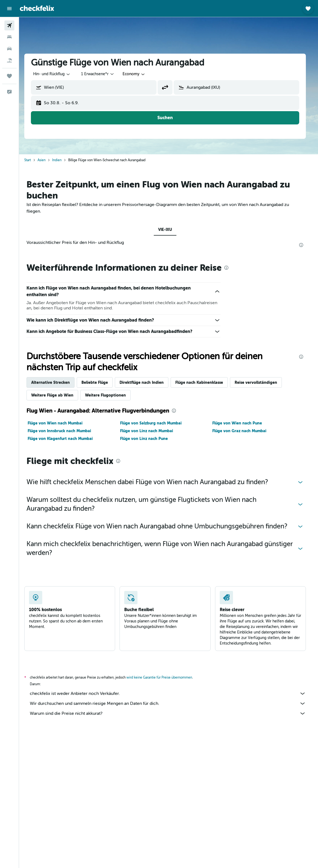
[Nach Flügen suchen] (9, 25)
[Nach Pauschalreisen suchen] (9, 60)
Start (31, 160)
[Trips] (9, 76)
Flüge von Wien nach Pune (241, 423)
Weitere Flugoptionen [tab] (109, 395)
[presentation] (305, 245)
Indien (60, 160)
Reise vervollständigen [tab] (259, 382)
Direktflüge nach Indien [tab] (145, 382)
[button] (9, 9)
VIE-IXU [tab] (169, 230)
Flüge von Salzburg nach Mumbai (154, 423)
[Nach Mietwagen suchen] (9, 49)
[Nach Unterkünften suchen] (9, 37)
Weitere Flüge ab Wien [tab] (56, 395)
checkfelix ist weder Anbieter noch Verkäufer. (171, 694)
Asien (45, 160)
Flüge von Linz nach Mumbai (150, 431)
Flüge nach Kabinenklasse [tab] (203, 382)
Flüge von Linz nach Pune (147, 439)
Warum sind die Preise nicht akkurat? (171, 713)
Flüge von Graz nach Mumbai (243, 431)
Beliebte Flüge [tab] (98, 382)
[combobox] (138, 74)
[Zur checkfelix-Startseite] (37, 8)
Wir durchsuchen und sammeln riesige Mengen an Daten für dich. (171, 703)
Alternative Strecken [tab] (54, 382)
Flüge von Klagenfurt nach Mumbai (64, 439)
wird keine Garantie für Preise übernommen (163, 677)
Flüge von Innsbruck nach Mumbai (63, 431)
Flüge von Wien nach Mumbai (59, 423)
